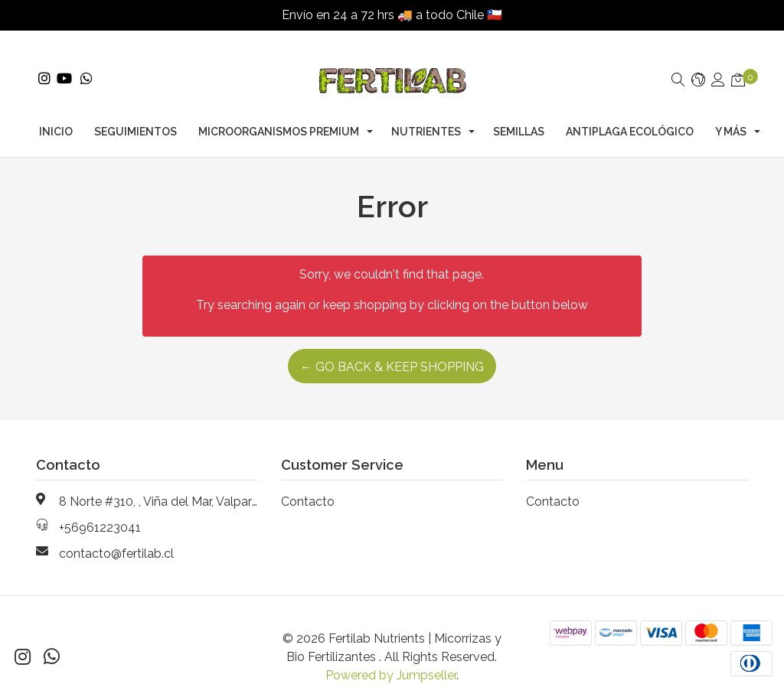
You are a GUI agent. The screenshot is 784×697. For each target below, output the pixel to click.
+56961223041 (100, 512)
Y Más (731, 116)
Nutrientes (426, 116)
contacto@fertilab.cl (116, 538)
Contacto (308, 486)
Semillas (519, 116)
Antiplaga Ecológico (630, 116)
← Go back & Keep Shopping (392, 352)
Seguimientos (136, 116)
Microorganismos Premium (279, 116)
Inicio (56, 116)
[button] (698, 65)
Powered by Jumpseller (391, 660)
